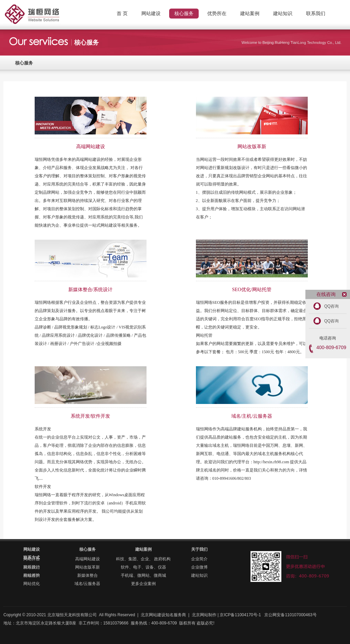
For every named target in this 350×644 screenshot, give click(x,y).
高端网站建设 (87, 559)
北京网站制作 (45, 9)
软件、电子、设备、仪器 (143, 567)
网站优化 (32, 584)
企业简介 (199, 559)
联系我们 (32, 567)
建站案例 (143, 549)
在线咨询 (32, 575)
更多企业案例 (143, 584)
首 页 (122, 13)
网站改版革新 (87, 567)
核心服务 (24, 63)
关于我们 (199, 549)
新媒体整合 (87, 575)
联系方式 (32, 558)
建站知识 (199, 575)
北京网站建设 (153, 615)
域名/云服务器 (87, 584)
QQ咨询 (332, 306)
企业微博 (199, 567)
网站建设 (32, 549)
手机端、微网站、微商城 (143, 575)
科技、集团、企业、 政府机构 (143, 559)
